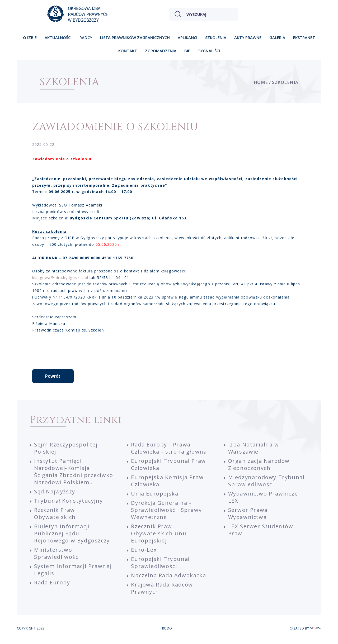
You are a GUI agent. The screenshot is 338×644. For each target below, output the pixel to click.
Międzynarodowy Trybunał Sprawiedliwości (266, 483)
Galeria (277, 37)
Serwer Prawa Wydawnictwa (248, 515)
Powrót (53, 378)
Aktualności (58, 37)
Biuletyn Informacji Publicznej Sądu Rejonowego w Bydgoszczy (72, 535)
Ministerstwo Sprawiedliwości (57, 555)
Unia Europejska (155, 495)
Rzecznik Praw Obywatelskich (55, 515)
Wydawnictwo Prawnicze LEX (263, 499)
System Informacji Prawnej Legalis (73, 571)
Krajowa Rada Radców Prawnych (162, 590)
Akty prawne (248, 37)
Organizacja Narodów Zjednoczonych (259, 466)
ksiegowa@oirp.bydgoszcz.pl (61, 278)
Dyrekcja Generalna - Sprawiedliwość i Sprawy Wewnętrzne (166, 512)
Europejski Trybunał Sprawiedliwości (160, 564)
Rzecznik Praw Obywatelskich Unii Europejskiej (159, 535)
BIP (187, 51)
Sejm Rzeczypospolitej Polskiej (66, 450)
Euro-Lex (144, 552)
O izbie (30, 37)
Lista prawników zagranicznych (135, 37)
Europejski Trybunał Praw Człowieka (168, 466)
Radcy (86, 37)
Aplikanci (187, 37)
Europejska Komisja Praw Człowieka (167, 483)
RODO (167, 630)
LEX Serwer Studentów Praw (261, 532)
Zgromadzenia (161, 51)
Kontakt (128, 51)
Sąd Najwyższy (55, 493)
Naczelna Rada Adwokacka (168, 577)
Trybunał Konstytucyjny (68, 503)
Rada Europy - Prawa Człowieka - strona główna (169, 450)
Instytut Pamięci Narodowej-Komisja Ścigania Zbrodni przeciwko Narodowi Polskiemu (74, 473)
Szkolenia (216, 37)
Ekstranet (304, 37)
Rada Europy (52, 584)
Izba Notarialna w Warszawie (254, 450)
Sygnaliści (209, 51)
